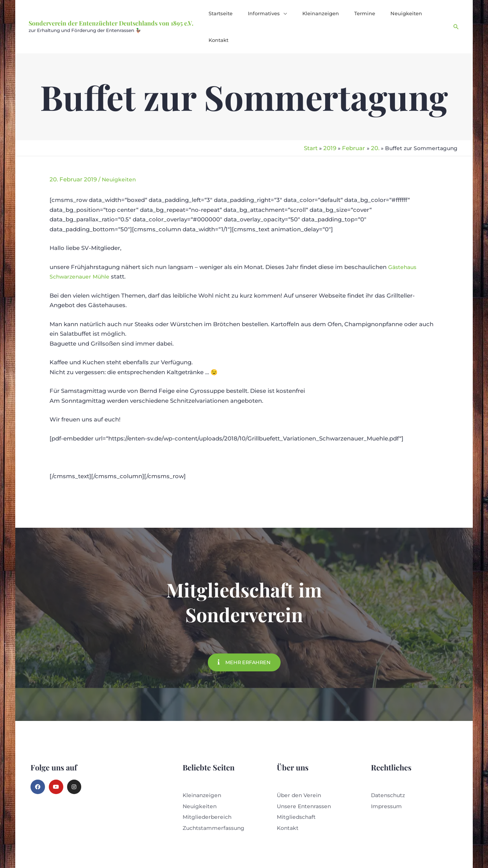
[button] (288, 13)
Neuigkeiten (119, 152)
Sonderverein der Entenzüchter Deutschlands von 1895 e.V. (111, 10)
